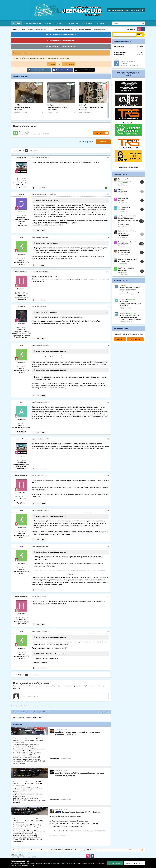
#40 (108, 510)
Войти (53, 64)
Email (120, 339)
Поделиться (135, 339)
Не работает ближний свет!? (128, 259)
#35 (108, 306)
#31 (108, 158)
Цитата (43, 188)
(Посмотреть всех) (103, 712)
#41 (108, 546)
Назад (19, 151)
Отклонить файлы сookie (134, 863)
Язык (13, 857)
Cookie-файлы (32, 857)
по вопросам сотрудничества (129, 167)
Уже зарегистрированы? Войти (119, 10)
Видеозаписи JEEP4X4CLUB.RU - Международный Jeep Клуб (74, 823)
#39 (108, 476)
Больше (101, 23)
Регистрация (135, 10)
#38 (108, 439)
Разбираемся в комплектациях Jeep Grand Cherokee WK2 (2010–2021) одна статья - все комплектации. (28, 839)
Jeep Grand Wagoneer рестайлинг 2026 (25, 835)
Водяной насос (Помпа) (22, 107)
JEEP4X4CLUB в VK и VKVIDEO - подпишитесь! (61, 46)
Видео (49, 23)
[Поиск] (122, 23)
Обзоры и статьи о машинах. (27, 810)
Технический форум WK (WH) (40, 134)
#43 (108, 631)
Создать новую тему (86, 142)
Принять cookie (115, 863)
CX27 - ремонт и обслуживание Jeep (28, 772)
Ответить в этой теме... (31, 696)
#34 (108, 272)
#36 (108, 345)
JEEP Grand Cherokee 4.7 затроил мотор (26, 798)
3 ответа (132, 294)
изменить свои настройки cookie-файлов (89, 863)
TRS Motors (19, 730)
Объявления (88, 23)
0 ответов (130, 308)
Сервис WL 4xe (123, 198)
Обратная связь (21, 857)
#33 (108, 237)
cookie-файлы (26, 863)
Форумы (18, 23)
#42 (108, 596)
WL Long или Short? (125, 207)
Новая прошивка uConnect (127, 242)
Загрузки (59, 23)
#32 (108, 194)
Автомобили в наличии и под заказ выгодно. (61, 40)
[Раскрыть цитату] (35, 200)
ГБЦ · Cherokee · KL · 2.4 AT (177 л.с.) (91, 107)
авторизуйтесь (74, 686)
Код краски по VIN (124, 250)
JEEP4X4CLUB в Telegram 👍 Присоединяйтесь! (61, 34)
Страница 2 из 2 (35, 151)
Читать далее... (54, 758)
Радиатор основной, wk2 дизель (58, 107)
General (29, 732)
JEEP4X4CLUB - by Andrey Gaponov (66, 826)
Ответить (103, 142)
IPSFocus (21, 855)
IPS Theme (14, 855)
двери (120, 190)
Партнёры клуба (73, 23)
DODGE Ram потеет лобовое (22, 792)
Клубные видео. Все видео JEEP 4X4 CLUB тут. (28, 825)
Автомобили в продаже (33, 23)
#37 (108, 402)
